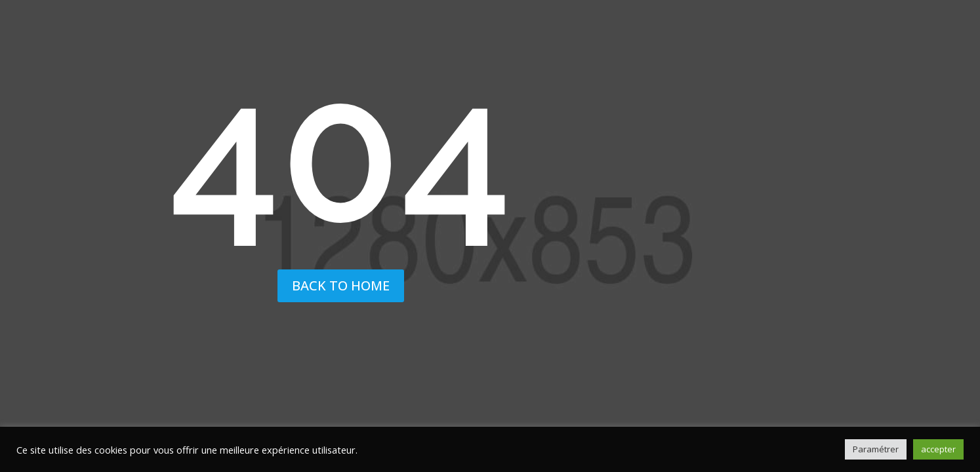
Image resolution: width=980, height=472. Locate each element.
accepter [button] (938, 449)
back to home (341, 285)
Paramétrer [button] (876, 449)
